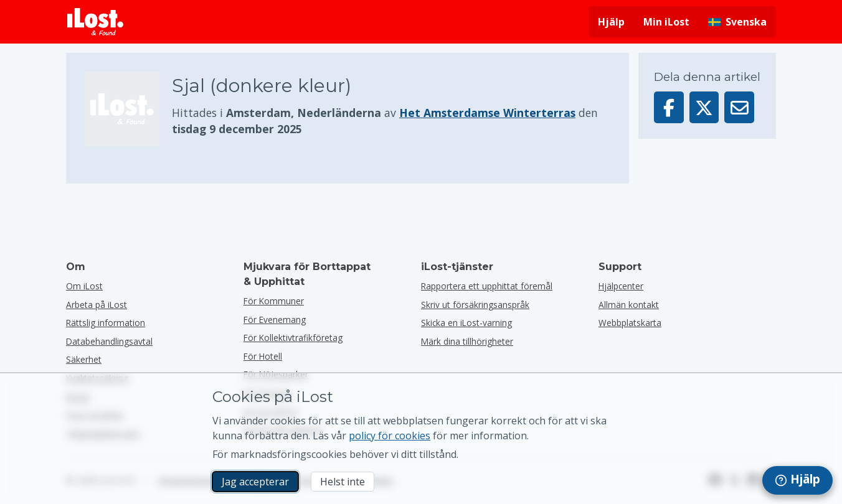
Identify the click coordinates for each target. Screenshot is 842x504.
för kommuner (274, 301)
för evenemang (275, 320)
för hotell (263, 356)
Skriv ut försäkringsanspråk (475, 305)
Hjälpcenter (621, 286)
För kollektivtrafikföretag (293, 338)
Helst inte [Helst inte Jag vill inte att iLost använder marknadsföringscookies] (343, 482)
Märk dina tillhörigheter (467, 341)
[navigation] (797, 480)
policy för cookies (390, 436)
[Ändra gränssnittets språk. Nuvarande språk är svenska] (737, 22)
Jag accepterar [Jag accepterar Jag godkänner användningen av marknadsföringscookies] (255, 482)
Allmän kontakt (629, 305)
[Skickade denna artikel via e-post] (739, 107)
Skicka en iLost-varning (466, 323)
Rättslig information (106, 323)
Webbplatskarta (630, 323)
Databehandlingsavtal (109, 341)
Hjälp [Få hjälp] (611, 22)
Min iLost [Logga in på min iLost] (666, 22)
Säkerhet (84, 359)
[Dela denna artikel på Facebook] (669, 107)
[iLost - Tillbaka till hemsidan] (95, 22)
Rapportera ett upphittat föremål (487, 286)
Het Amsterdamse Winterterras (487, 113)
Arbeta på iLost (97, 305)
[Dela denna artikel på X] (704, 107)
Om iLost (84, 286)
